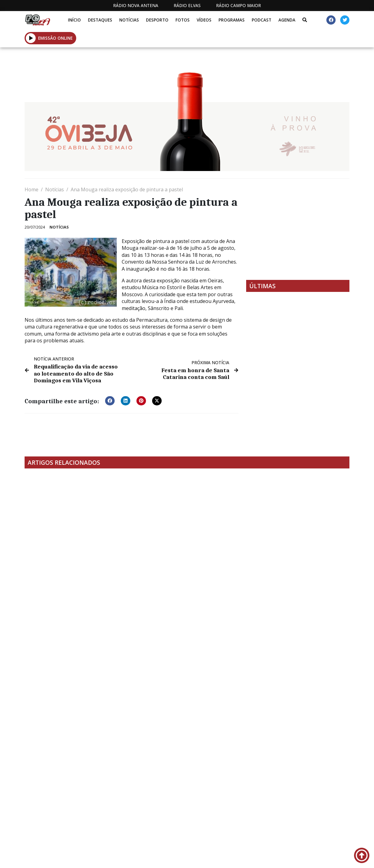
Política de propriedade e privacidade (298, 858)
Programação (205, 858)
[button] (31, 38)
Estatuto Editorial (145, 858)
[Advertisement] (298, 229)
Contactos (244, 858)
